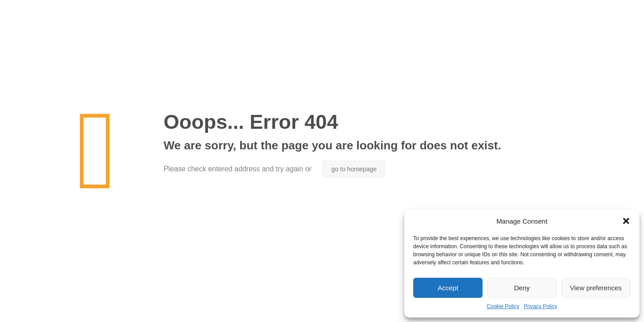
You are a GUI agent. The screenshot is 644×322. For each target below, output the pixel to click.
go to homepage (354, 169)
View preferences (596, 288)
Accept (448, 288)
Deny (522, 288)
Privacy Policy (540, 306)
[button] (626, 221)
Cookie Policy (503, 306)
